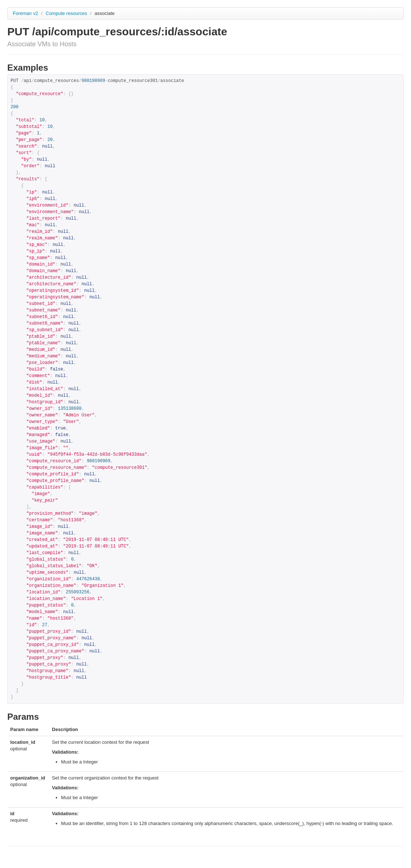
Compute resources (67, 13)
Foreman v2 (25, 13)
